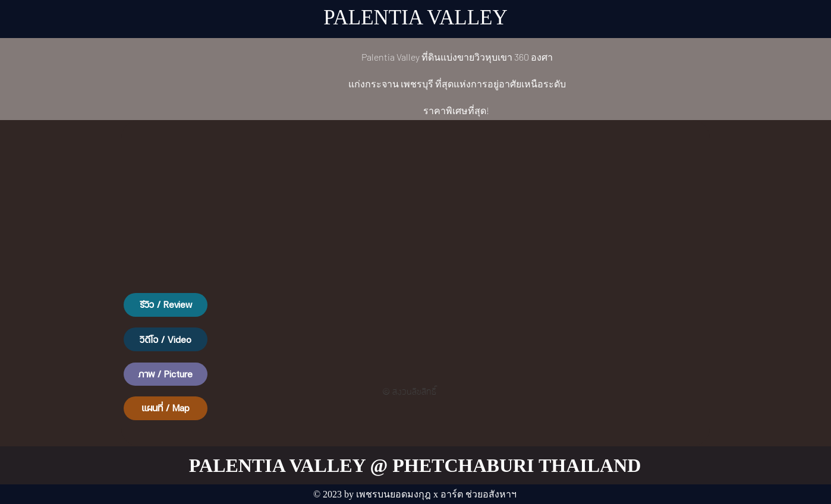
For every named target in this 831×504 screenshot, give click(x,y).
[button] (165, 305)
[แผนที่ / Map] (165, 408)
